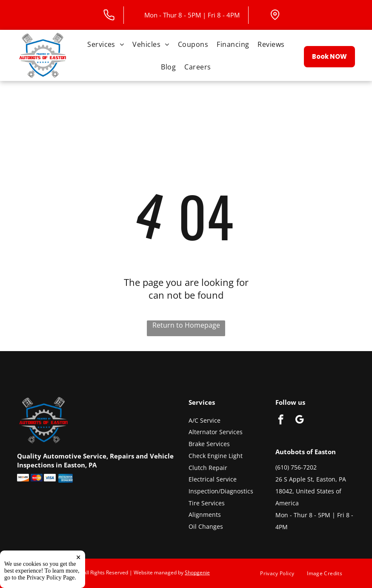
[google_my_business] (299, 421)
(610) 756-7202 (296, 467)
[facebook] (281, 421)
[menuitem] (106, 44)
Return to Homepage (186, 325)
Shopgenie (197, 572)
